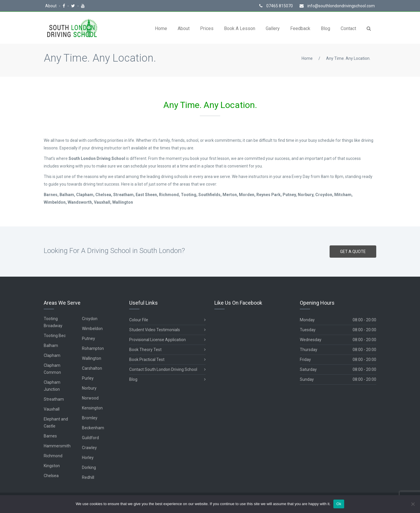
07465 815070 (276, 6)
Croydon (90, 319)
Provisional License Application (168, 340)
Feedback (300, 28)
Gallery (273, 28)
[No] (413, 504)
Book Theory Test (168, 350)
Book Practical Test (168, 360)
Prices (207, 28)
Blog (325, 28)
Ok (339, 504)
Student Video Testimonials (168, 330)
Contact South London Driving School (168, 370)
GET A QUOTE (353, 252)
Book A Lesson (240, 28)
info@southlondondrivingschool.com (337, 6)
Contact (348, 28)
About (51, 6)
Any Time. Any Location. (348, 58)
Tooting (51, 319)
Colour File (168, 320)
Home (161, 28)
